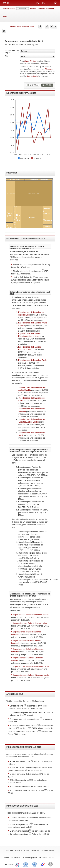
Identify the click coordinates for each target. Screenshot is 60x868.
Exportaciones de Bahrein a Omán (33, 360)
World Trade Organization (43, 864)
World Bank (51, 864)
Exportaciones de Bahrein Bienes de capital (31, 666)
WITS (7, 3)
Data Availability (33, 76)
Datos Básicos (9, 9)
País (5, 16)
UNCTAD (26, 864)
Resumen (23, 9)
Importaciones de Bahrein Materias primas (31, 623)
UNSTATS (35, 864)
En (38, 3)
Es (43, 3)
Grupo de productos (46, 9)
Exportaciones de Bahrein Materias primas (31, 615)
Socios (33, 9)
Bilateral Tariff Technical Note (22, 27)
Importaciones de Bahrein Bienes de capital (31, 675)
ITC (18, 864)
